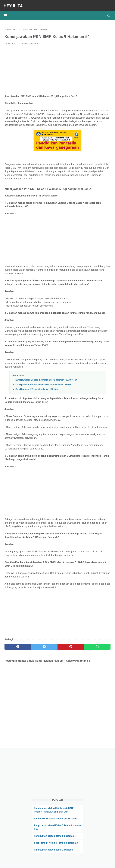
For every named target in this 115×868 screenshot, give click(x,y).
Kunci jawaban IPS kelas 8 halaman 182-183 (37, 387)
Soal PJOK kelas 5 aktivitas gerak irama (56, 818)
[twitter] (44, 645)
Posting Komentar (29, 42)
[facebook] (18, 645)
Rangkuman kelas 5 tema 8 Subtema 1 (55, 836)
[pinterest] (71, 645)
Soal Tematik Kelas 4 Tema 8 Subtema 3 (56, 843)
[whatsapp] (97, 645)
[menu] (6, 13)
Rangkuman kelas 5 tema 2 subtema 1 (55, 849)
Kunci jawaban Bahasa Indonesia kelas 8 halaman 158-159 (43, 383)
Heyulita (14, 4)
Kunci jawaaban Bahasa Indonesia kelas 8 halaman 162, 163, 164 (46, 378)
